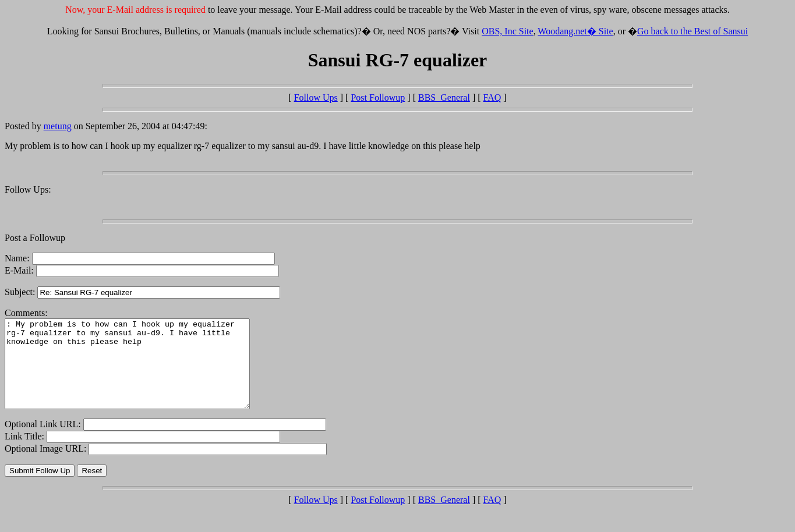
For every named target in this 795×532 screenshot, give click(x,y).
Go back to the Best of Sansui (692, 31)
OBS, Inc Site (507, 31)
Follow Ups (316, 97)
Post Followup (378, 97)
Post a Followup (35, 238)
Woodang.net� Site (575, 31)
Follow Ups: (28, 189)
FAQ (492, 97)
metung (58, 126)
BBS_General (444, 97)
